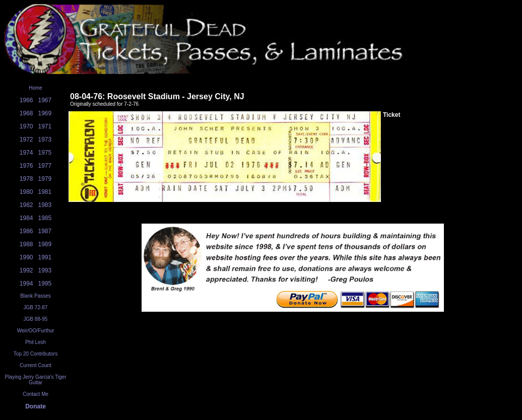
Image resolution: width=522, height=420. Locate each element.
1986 (26, 231)
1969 (45, 113)
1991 (45, 257)
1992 (26, 270)
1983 (45, 205)
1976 (26, 166)
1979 (45, 179)
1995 (45, 284)
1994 (26, 284)
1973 (45, 139)
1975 (45, 153)
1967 (45, 100)
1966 (26, 100)
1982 (26, 205)
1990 (26, 257)
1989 (45, 244)
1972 (26, 139)
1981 (45, 192)
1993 (45, 270)
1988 (26, 244)
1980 (26, 192)
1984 (26, 218)
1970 (26, 126)
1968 (26, 113)
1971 (45, 126)
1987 (45, 231)
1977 (45, 166)
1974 (26, 153)
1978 (26, 179)
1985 (45, 218)
